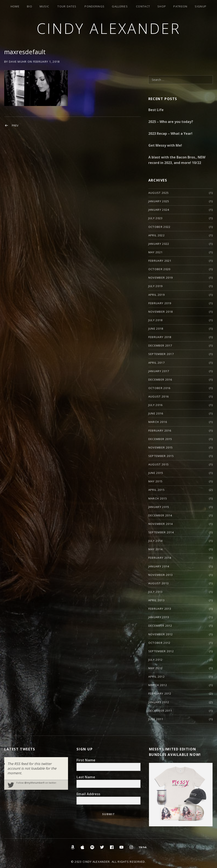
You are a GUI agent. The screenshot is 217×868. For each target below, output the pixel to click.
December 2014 (160, 515)
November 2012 (161, 634)
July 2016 (156, 405)
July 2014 (156, 541)
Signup (201, 6)
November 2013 (161, 575)
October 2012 (159, 643)
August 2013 (159, 583)
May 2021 (155, 252)
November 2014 (161, 524)
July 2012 (156, 660)
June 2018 (156, 329)
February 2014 (160, 558)
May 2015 (155, 481)
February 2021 (160, 261)
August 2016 (159, 396)
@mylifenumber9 (34, 783)
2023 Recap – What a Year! (170, 133)
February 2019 (160, 303)
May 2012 (155, 668)
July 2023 (156, 218)
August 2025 (159, 193)
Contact (143, 6)
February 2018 (160, 337)
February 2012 (160, 693)
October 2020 (159, 269)
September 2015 (161, 456)
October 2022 (159, 227)
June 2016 (156, 413)
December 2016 (160, 380)
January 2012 (159, 702)
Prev (15, 125)
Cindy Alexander (109, 28)
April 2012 (156, 677)
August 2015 (159, 464)
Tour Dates (67, 6)
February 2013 (160, 609)
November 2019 (161, 278)
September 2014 (161, 532)
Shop (162, 6)
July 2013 (156, 592)
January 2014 (159, 566)
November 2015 (161, 447)
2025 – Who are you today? (171, 122)
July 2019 (156, 286)
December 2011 (160, 711)
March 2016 (158, 422)
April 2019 (156, 295)
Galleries (120, 6)
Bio (30, 6)
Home (15, 6)
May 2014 (155, 549)
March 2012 (158, 685)
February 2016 (160, 431)
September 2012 (161, 651)
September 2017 (161, 354)
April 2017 (156, 363)
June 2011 (156, 719)
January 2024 (159, 210)
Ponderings (95, 6)
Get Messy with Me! (165, 145)
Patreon (180, 6)
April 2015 (156, 490)
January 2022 (159, 244)
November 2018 (161, 312)
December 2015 (160, 439)
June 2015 (156, 473)
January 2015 (159, 507)
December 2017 (160, 345)
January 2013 (159, 617)
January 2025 (159, 201)
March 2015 (158, 498)
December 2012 (160, 626)
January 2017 (159, 371)
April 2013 (156, 600)
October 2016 (159, 388)
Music (45, 6)
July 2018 (156, 320)
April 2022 (156, 235)
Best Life (156, 110)
